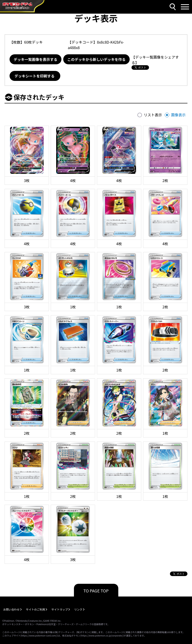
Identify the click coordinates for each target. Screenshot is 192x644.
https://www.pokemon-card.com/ (39, 635)
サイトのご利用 (35, 609)
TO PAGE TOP (96, 591)
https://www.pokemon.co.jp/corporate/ (102, 635)
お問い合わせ (11, 609)
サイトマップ (60, 609)
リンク (78, 609)
